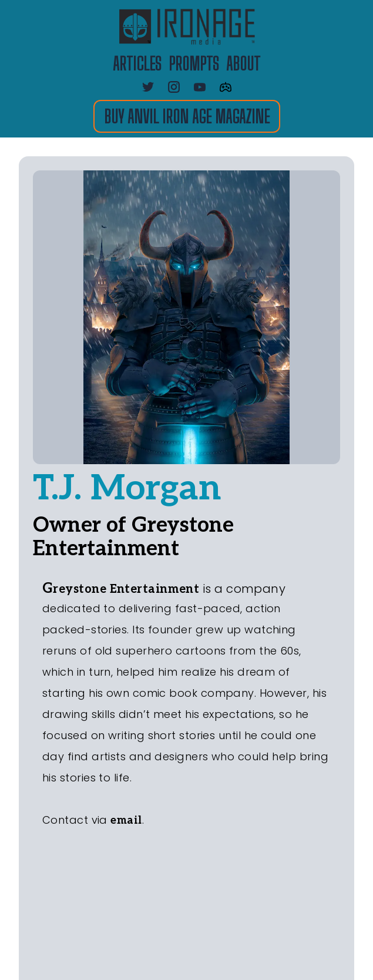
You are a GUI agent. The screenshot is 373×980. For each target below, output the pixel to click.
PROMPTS (194, 63)
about (243, 63)
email (126, 820)
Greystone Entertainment (121, 589)
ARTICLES (137, 63)
